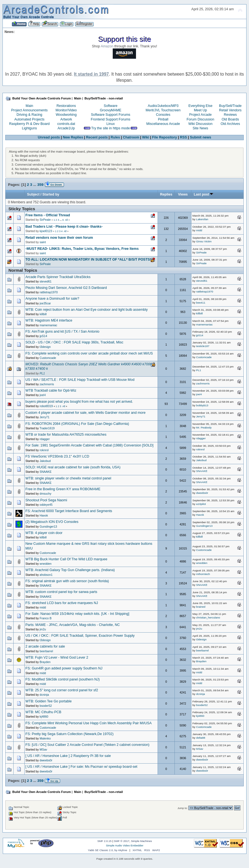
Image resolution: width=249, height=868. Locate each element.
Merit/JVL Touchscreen (163, 110)
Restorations (66, 106)
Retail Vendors (230, 110)
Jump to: (183, 808)
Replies (166, 194)
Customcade (48, 358)
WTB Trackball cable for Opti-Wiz (51, 391)
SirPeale (45, 220)
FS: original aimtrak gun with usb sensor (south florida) (67, 581)
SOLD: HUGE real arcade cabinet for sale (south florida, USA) (73, 467)
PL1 (42, 373)
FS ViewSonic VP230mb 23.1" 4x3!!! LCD (57, 456)
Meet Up (200, 110)
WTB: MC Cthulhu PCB (43, 712)
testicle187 (203, 346)
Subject (33, 194)
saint (43, 242)
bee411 (201, 303)
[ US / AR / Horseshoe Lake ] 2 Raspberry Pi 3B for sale (68, 756)
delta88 (201, 738)
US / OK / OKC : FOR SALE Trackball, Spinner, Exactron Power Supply (80, 636)
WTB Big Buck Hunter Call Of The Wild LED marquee (66, 559)
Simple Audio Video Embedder (124, 845)
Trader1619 (47, 428)
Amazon (107, 46)
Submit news (201, 137)
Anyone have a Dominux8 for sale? (52, 299)
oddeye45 (46, 505)
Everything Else (200, 106)
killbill (43, 314)
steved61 (46, 281)
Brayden (45, 662)
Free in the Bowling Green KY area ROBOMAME (63, 489)
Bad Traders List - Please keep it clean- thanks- (64, 227)
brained (201, 607)
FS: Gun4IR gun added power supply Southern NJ (64, 668)
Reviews (230, 115)
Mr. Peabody (204, 427)
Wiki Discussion (200, 124)
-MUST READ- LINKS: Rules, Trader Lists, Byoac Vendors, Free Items (82, 249)
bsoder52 (46, 706)
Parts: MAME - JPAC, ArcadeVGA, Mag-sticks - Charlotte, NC (73, 625)
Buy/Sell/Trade (230, 106)
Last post (204, 194)
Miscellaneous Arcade (163, 124)
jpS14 (43, 336)
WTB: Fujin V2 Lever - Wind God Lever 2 (57, 658)
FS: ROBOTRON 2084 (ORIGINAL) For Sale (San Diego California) (77, 424)
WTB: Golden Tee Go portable (49, 701)
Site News (200, 128)
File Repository (165, 137)
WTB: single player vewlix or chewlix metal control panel (68, 478)
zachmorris (47, 384)
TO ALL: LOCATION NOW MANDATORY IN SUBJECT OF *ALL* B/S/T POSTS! (88, 260)
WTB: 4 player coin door (44, 533)
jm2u (43, 629)
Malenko (45, 738)
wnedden (46, 564)
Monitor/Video (66, 110)
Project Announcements (29, 110)
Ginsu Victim (204, 241)
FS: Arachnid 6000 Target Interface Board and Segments (69, 511)
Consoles (163, 115)
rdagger (45, 439)
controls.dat (66, 124)
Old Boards (230, 119)
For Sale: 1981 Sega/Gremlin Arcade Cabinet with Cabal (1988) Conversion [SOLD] (89, 445)
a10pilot (201, 504)
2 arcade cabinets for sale (45, 646)
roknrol (44, 450)
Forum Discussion (201, 119)
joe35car (45, 303)
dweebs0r (202, 493)
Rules (115, 137)
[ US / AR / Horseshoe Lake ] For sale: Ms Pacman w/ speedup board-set (81, 767)
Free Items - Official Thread (48, 215)
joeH (43, 395)
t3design (45, 347)
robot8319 (46, 406)
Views (183, 194)
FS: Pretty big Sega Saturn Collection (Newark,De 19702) (70, 734)
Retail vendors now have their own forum (59, 238)
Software (111, 106)
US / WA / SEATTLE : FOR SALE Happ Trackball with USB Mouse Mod (80, 380)
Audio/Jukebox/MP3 (163, 106)
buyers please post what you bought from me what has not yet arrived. (79, 402)
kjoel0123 (46, 231)
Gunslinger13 (48, 527)
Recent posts (97, 137)
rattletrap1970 (49, 292)
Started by (51, 194)
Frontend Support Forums (111, 119)
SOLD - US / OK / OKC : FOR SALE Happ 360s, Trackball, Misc (74, 342)
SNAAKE (46, 472)
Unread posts (49, 137)
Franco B (46, 618)
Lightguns (29, 128)
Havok (44, 515)
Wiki (146, 137)
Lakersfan (202, 219)
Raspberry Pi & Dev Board (29, 124)
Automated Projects (29, 119)
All (66, 220)
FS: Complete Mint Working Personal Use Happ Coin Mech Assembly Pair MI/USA (89, 723)
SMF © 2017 (122, 841)
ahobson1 (46, 575)
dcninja (44, 695)
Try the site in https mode (111, 128)
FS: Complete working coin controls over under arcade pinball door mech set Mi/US (89, 353)
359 (40, 185)
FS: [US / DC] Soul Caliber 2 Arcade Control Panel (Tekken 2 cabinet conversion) (88, 745)
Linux (111, 124)
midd (199, 230)
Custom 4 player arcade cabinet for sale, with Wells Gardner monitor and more (86, 413)
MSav (43, 749)
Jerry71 (44, 417)
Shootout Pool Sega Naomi (46, 500)
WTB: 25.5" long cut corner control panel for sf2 (62, 690)
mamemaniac (48, 325)
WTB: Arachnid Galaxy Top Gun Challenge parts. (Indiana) (70, 570)
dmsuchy (45, 494)
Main (29, 106)
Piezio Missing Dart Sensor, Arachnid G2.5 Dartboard (66, 288)
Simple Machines (142, 841)
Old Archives (230, 124)
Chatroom (131, 137)
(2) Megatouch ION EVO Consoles (52, 522)
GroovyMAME (111, 110)
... (35, 185)
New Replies (73, 137)
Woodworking (66, 115)
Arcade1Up (66, 128)
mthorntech (203, 574)
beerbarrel (46, 651)
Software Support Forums (111, 115)
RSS (183, 137)
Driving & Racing (29, 115)
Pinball (163, 119)
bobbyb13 (202, 405)
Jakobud (45, 461)
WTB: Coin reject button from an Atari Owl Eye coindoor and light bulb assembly (87, 310)
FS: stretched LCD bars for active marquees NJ (62, 603)
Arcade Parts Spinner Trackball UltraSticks (58, 277)
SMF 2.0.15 (104, 841)
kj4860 (44, 717)
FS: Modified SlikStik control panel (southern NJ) (63, 679)
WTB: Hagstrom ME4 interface (49, 320)
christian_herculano (208, 617)
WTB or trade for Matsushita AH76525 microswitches (66, 435)
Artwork (66, 119)
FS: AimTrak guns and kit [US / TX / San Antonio (62, 332)
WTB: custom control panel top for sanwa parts (61, 592)
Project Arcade (200, 115)
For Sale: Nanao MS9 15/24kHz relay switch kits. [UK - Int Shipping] (77, 614)
